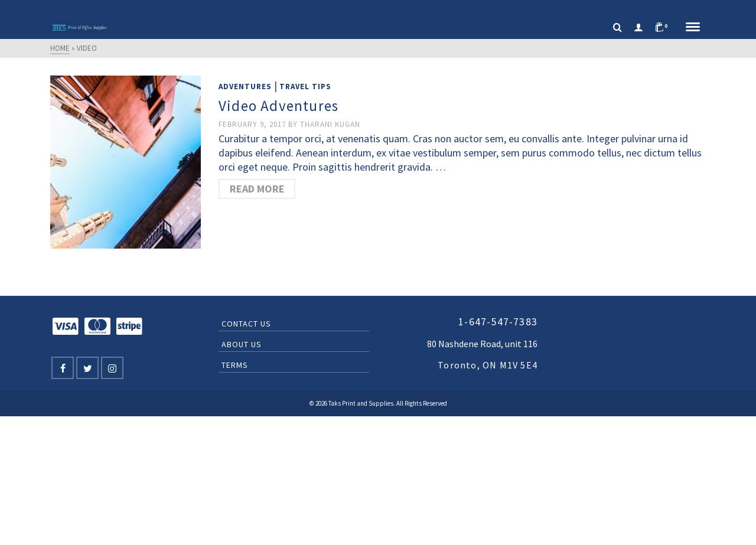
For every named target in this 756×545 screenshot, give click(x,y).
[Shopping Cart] (664, 28)
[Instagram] (112, 368)
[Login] (638, 28)
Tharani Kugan (330, 124)
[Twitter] (87, 368)
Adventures (245, 87)
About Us (242, 344)
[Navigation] (693, 28)
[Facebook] (63, 368)
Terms (235, 365)
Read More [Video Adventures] (257, 189)
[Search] (617, 28)
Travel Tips (305, 87)
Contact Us (246, 324)
